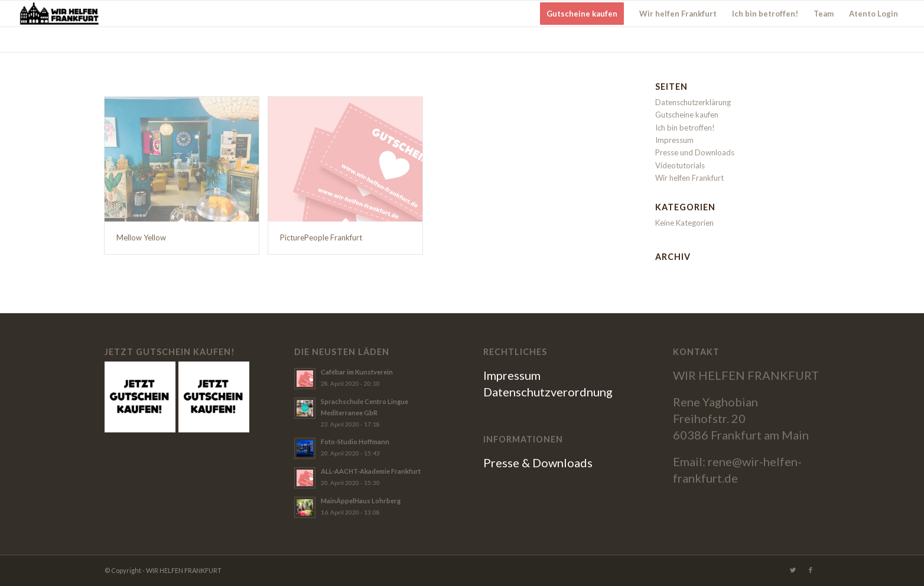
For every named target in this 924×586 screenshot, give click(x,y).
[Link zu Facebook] (811, 570)
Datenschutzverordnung (548, 392)
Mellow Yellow (141, 237)
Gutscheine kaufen (687, 115)
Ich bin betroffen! (685, 128)
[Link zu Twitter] (793, 570)
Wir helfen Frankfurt (689, 178)
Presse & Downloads (538, 463)
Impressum (674, 140)
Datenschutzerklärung (693, 102)
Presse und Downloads (695, 152)
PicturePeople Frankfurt (321, 237)
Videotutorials (680, 165)
